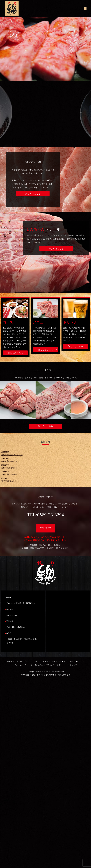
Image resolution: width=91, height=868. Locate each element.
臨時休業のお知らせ (9, 461)
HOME (10, 661)
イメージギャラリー (22, 665)
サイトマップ (71, 665)
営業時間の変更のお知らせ (12, 455)
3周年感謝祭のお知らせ (11, 481)
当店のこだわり (31, 661)
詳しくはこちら (33, 194)
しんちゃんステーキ (47, 661)
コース (8, 322)
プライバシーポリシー (55, 665)
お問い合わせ (38, 665)
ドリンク (70, 322)
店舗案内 (18, 661)
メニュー (40, 322)
